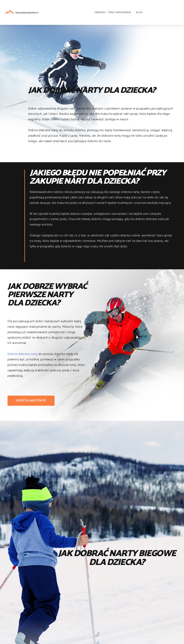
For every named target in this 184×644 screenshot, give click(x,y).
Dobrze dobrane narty (23, 354)
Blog (139, 12)
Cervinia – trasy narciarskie (113, 12)
